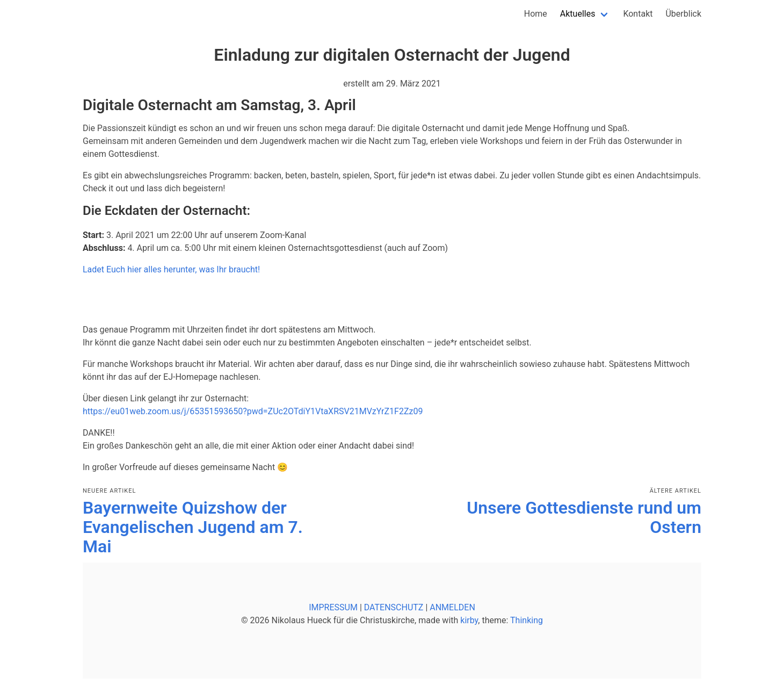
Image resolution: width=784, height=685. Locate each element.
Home (536, 14)
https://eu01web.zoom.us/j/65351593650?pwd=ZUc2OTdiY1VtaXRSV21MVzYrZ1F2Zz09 (253, 411)
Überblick (683, 14)
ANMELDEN (452, 607)
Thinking (527, 620)
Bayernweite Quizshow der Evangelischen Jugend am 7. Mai (193, 527)
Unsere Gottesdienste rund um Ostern (584, 517)
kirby (469, 620)
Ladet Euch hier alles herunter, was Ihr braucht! (171, 269)
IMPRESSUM (333, 607)
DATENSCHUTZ (394, 607)
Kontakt (638, 14)
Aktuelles (578, 14)
